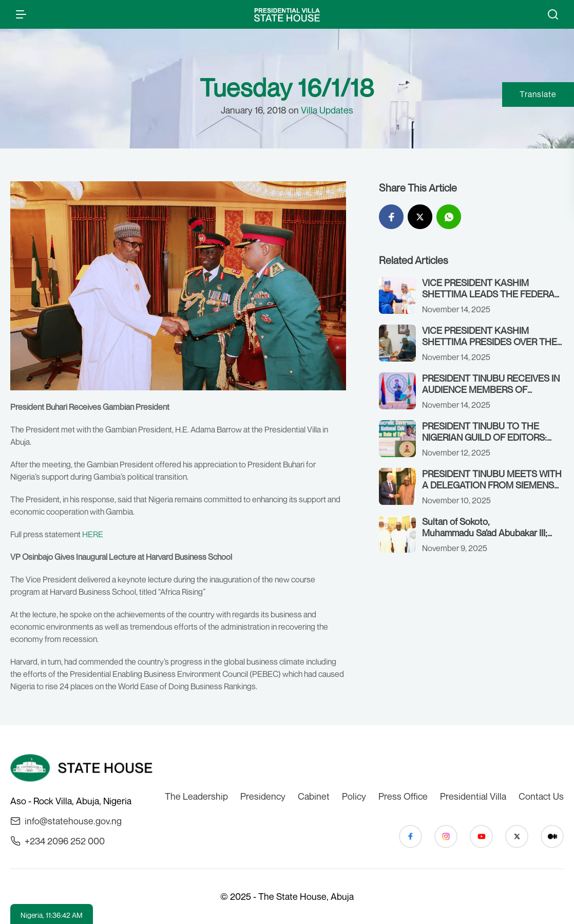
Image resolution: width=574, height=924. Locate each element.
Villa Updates (327, 110)
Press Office (403, 796)
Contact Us (541, 796)
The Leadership (196, 796)
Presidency (263, 796)
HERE (93, 534)
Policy (354, 796)
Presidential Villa (473, 796)
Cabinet (314, 796)
